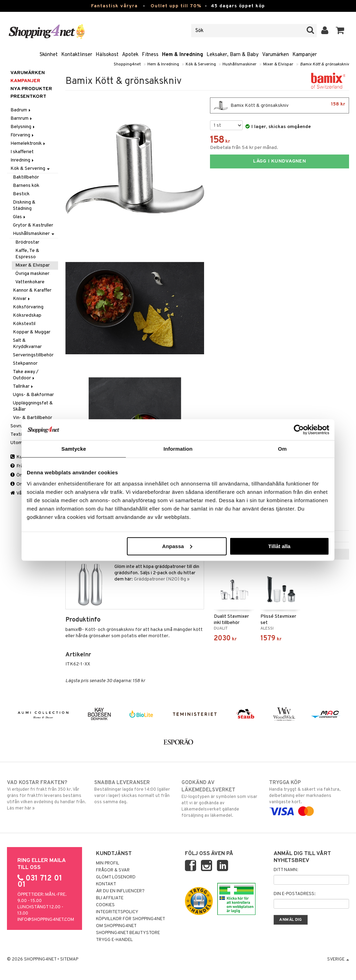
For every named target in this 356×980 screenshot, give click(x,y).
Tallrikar (23, 386)
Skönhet (49, 55)
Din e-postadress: (294, 894)
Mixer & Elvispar (278, 64)
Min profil (108, 863)
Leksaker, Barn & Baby (233, 55)
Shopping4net (127, 64)
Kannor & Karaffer (32, 290)
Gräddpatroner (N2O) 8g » (162, 579)
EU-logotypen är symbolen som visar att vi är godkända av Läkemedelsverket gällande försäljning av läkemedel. (221, 799)
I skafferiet (22, 152)
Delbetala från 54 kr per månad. (244, 148)
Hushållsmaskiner (240, 64)
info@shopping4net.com (46, 920)
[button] (340, 31)
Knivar (22, 299)
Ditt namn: (286, 870)
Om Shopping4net (116, 926)
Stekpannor (25, 363)
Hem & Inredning (183, 55)
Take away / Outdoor (26, 375)
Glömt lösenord (116, 877)
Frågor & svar (113, 870)
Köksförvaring (28, 307)
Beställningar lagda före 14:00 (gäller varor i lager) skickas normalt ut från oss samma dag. (134, 792)
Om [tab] (282, 449)
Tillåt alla (279, 546)
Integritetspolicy (117, 912)
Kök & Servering (201, 64)
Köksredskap (27, 315)
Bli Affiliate (110, 898)
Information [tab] (178, 449)
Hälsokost (107, 55)
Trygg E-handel (114, 940)
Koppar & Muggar (32, 332)
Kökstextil (24, 324)
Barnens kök (26, 186)
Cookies (105, 905)
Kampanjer (305, 55)
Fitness (150, 55)
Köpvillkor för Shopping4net (131, 919)
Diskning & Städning (24, 206)
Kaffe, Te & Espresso (27, 254)
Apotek (130, 55)
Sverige (338, 959)
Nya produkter (31, 89)
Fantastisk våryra (114, 6)
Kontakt (106, 884)
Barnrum (22, 118)
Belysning (23, 127)
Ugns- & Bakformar (33, 395)
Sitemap (69, 959)
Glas (20, 217)
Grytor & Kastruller (33, 225)
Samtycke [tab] (74, 449)
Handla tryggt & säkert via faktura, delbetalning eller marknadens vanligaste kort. (309, 797)
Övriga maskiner (32, 274)
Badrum (21, 110)
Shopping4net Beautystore (128, 933)
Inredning (23, 160)
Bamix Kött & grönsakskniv (325, 64)
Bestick (21, 194)
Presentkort (28, 97)
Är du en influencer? (120, 891)
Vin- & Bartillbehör (33, 418)
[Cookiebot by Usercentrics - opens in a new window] (299, 430)
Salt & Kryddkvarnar (27, 344)
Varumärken (276, 55)
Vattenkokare (30, 282)
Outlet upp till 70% (176, 6)
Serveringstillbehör (33, 355)
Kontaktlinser (77, 55)
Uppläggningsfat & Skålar (33, 406)
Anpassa (177, 546)
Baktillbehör (26, 177)
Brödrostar (27, 242)
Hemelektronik (28, 144)
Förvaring (23, 135)
